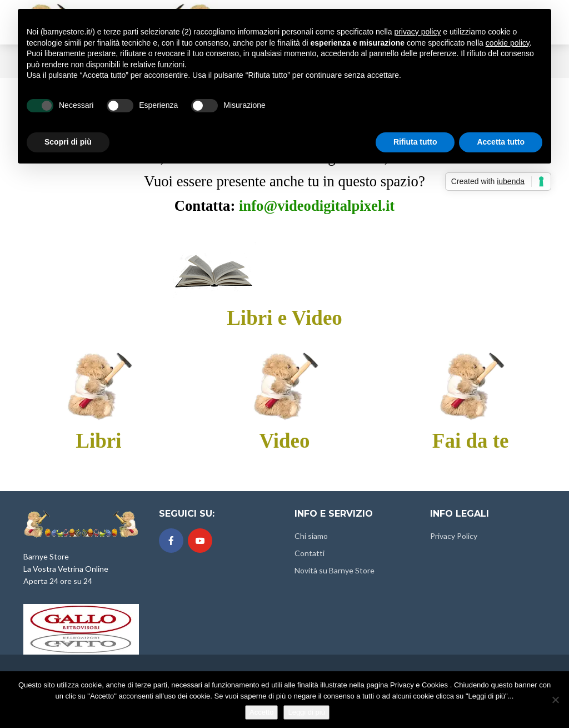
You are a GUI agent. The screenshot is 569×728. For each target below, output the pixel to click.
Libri (98, 441)
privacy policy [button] (417, 32)
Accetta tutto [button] (501, 142)
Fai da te (471, 441)
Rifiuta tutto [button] (415, 142)
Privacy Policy (454, 536)
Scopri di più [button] (68, 142)
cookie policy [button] (508, 43)
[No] (555, 700)
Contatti (310, 553)
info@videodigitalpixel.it (317, 206)
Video (284, 441)
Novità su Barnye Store (335, 570)
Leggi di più (306, 712)
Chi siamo (311, 536)
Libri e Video (284, 318)
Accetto (261, 712)
